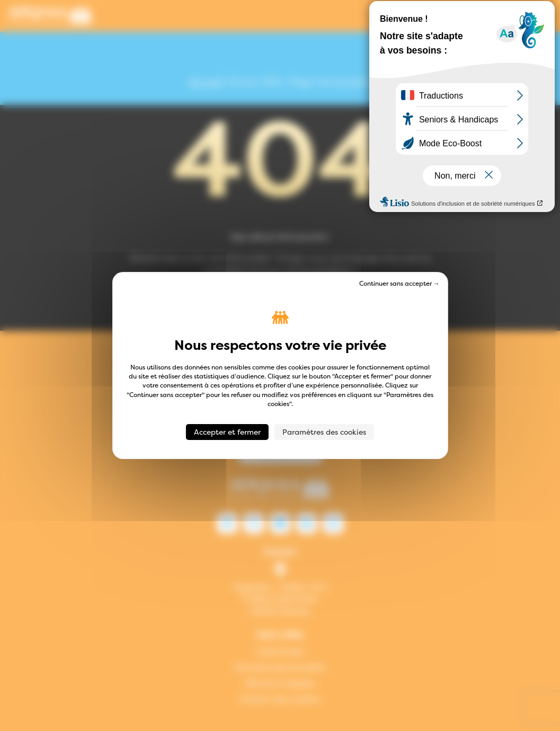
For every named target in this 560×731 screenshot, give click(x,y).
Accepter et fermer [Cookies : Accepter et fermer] (227, 432)
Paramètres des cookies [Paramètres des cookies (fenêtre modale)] (324, 432)
